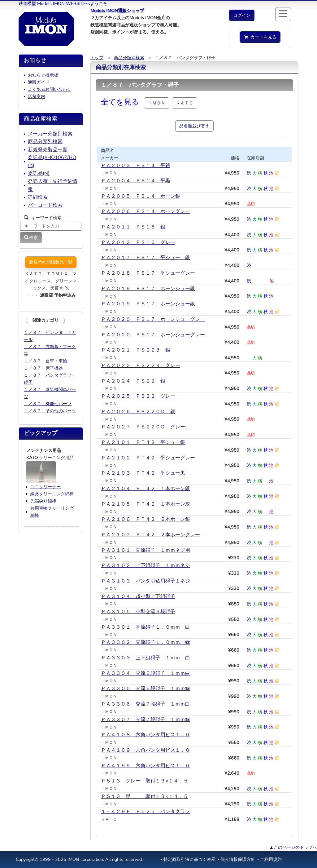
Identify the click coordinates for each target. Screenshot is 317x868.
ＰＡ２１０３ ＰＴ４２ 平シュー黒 (143, 473)
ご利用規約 (271, 859)
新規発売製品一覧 (48, 150)
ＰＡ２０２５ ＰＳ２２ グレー (138, 396)
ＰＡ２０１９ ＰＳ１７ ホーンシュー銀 (148, 289)
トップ (97, 58)
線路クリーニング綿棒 (52, 494)
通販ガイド (39, 82)
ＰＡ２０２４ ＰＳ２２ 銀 (133, 381)
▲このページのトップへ (293, 847)
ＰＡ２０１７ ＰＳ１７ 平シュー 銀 (145, 258)
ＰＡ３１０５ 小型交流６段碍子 (138, 612)
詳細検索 (38, 197)
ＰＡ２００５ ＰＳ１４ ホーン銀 (141, 196)
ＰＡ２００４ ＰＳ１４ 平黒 (136, 181)
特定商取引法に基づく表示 (189, 859)
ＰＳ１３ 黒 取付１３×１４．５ (145, 796)
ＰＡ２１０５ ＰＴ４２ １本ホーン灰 (145, 504)
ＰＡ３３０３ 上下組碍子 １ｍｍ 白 (145, 658)
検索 (31, 237)
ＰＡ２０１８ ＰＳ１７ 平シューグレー (148, 273)
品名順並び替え (194, 126)
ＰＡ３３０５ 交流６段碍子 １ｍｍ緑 (145, 689)
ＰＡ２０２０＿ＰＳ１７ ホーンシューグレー (153, 335)
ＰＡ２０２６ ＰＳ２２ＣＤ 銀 (138, 412)
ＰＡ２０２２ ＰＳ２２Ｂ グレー (141, 365)
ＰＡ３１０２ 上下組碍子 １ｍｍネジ (145, 565)
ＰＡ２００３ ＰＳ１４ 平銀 (136, 166)
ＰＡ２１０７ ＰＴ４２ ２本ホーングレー (150, 535)
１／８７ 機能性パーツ (48, 404)
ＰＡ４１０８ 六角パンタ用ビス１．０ (145, 735)
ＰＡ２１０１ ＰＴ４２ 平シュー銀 (143, 442)
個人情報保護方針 (238, 859)
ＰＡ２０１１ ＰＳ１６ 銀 (133, 227)
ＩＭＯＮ (157, 103)
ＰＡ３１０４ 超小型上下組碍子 (138, 596)
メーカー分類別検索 (50, 134)
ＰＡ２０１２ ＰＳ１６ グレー (138, 242)
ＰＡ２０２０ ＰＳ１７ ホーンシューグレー (153, 319)
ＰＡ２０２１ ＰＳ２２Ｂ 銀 (136, 350)
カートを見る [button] (260, 37)
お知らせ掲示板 (43, 75)
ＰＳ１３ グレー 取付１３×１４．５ (145, 781)
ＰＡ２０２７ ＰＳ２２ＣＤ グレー (143, 427)
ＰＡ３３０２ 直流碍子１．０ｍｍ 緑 (145, 642)
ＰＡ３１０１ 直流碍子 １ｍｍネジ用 (145, 550)
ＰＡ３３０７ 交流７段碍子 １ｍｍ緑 (145, 720)
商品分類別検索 (129, 58)
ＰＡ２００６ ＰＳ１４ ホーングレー (145, 211)
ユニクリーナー (46, 487)
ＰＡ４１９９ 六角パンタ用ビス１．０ (145, 766)
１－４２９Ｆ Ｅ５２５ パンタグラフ (145, 812)
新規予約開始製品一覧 (51, 262)
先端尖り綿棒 (43, 501)
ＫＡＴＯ (185, 103)
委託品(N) (39, 173)
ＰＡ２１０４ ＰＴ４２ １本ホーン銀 (145, 489)
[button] (242, 15)
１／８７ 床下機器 (43, 368)
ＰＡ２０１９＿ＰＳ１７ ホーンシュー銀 (148, 304)
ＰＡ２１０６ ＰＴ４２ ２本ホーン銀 (145, 519)
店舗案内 (37, 96)
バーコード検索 (45, 205)
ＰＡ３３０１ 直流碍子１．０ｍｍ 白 (145, 627)
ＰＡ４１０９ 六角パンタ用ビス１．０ (145, 750)
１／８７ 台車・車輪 (46, 361)
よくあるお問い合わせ (50, 89)
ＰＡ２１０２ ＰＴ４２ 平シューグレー (148, 458)
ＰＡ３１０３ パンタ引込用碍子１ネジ (145, 581)
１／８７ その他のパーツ (50, 411)
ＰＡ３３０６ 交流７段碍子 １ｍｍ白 (145, 704)
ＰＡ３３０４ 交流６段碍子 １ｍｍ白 (145, 673)
